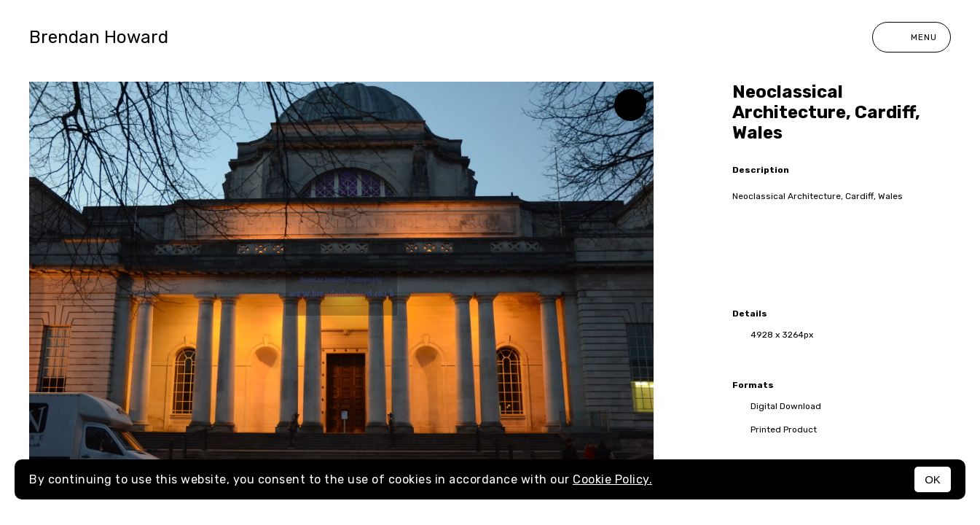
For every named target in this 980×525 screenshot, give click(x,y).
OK (933, 479)
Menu (912, 37)
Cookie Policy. (612, 479)
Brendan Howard (99, 37)
